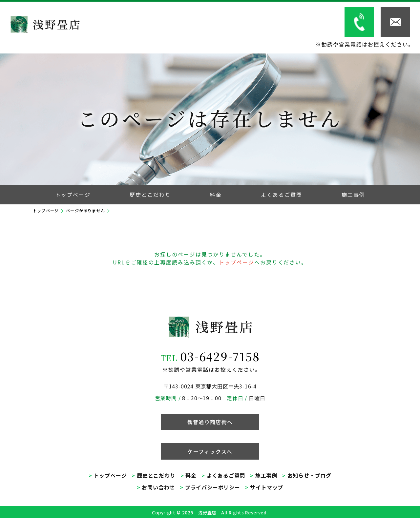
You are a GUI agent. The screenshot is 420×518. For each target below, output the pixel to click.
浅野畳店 (207, 513)
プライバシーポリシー (213, 487)
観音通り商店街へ (210, 422)
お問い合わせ (158, 487)
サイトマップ (267, 487)
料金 (191, 475)
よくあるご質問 (226, 475)
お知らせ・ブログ (309, 475)
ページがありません (85, 210)
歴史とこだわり (156, 475)
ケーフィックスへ (210, 451)
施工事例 (266, 475)
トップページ (46, 210)
